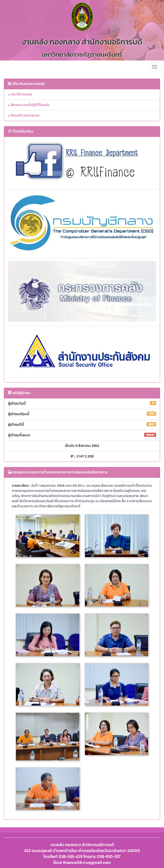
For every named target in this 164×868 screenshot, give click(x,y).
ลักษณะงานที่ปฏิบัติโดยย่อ (29, 105)
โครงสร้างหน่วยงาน (24, 115)
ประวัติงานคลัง (20, 94)
